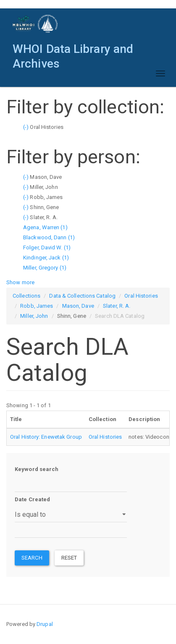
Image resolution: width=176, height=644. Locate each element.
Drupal (45, 624)
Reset (69, 558)
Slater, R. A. (117, 306)
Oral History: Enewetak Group (46, 437)
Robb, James (37, 306)
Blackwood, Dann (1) (49, 237)
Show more (20, 282)
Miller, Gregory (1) (45, 268)
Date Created (32, 499)
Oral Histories (141, 296)
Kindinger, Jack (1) (46, 258)
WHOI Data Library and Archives (73, 51)
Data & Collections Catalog (82, 296)
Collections (26, 296)
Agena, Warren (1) (45, 227)
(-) (26, 127)
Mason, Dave (78, 306)
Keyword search (37, 469)
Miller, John (34, 316)
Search (32, 558)
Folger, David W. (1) (47, 247)
